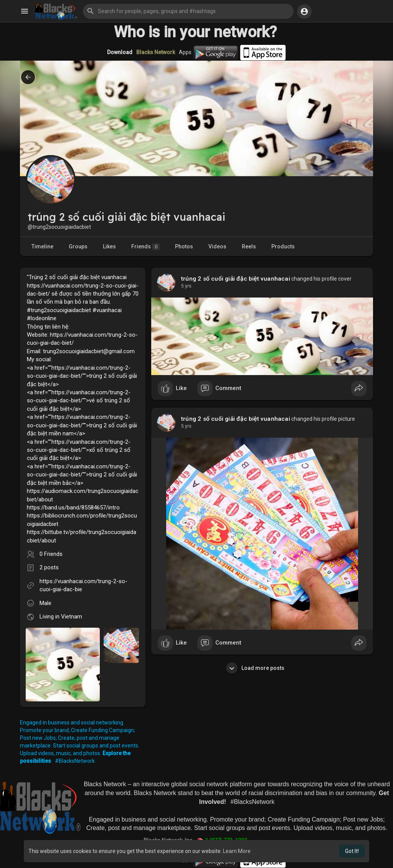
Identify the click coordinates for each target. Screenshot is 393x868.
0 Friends (51, 554)
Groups (78, 246)
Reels (249, 246)
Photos (184, 246)
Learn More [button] (237, 851)
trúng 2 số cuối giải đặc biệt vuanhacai (236, 279)
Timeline (42, 246)
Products (283, 246)
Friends (145, 247)
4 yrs (186, 286)
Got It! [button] (352, 851)
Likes (109, 246)
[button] (188, 11)
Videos (217, 246)
